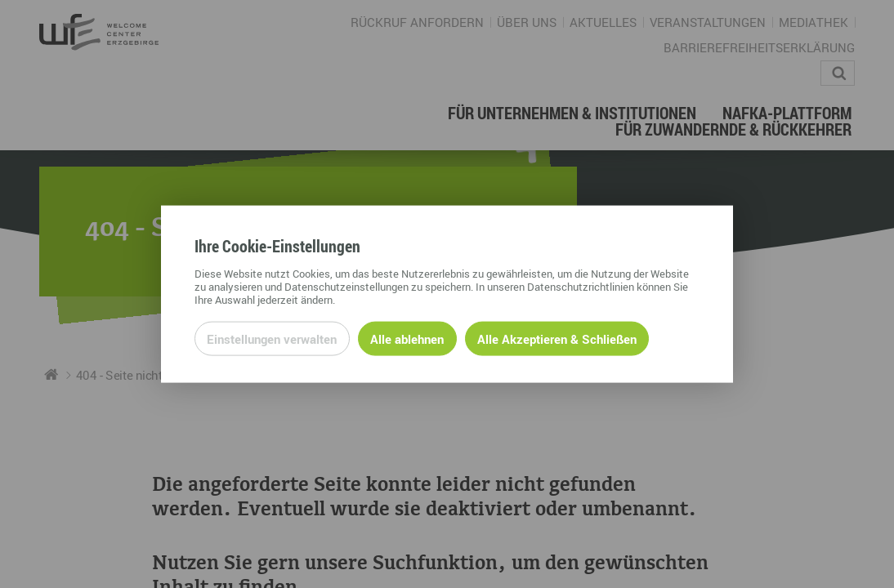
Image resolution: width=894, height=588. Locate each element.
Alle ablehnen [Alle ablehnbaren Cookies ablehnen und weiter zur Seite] (407, 338)
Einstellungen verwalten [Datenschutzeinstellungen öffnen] (272, 338)
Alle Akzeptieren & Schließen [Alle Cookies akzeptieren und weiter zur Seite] (557, 338)
